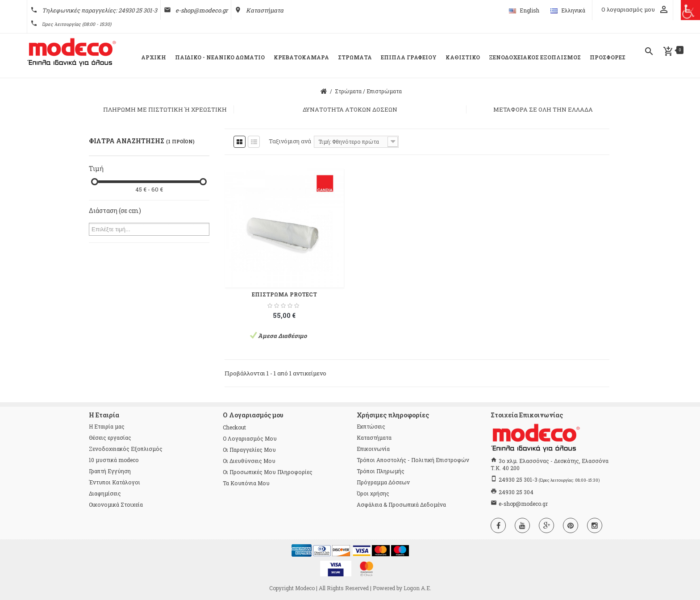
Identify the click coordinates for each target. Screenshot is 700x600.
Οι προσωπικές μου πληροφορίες (268, 472)
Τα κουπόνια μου (246, 483)
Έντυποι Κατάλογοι (115, 482)
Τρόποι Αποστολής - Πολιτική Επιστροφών (413, 460)
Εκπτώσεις (371, 426)
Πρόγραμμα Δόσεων (383, 482)
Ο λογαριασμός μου (250, 438)
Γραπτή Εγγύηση (110, 471)
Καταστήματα (265, 10)
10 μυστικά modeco (114, 460)
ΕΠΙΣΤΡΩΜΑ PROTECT (284, 294)
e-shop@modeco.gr (202, 10)
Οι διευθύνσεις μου (249, 461)
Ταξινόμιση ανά (290, 141)
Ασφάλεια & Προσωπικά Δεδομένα (401, 504)
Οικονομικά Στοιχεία (116, 504)
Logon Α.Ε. (417, 588)
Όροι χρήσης (373, 493)
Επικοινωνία (373, 449)
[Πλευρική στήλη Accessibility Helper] (690, 10)
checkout (234, 427)
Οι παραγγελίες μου (249, 450)
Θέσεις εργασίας (110, 437)
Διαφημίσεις (105, 493)
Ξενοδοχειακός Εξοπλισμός (126, 449)
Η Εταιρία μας (107, 426)
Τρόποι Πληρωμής (381, 471)
